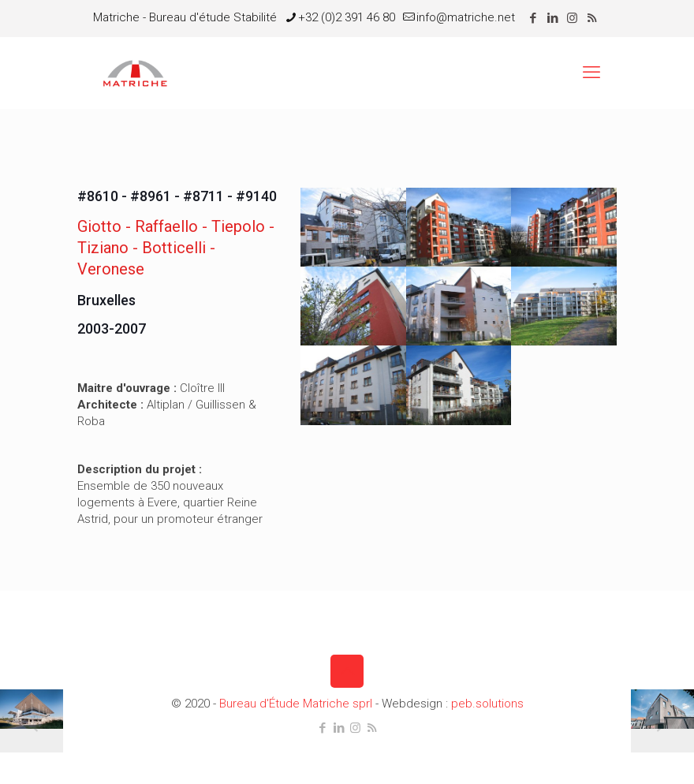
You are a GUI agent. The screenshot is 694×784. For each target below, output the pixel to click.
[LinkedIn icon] (552, 18)
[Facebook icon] (533, 18)
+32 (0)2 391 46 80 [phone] (347, 17)
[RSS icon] (592, 18)
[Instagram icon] (572, 18)
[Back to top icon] (347, 671)
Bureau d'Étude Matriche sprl (296, 704)
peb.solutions (487, 704)
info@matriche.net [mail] (466, 17)
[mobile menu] (591, 73)
